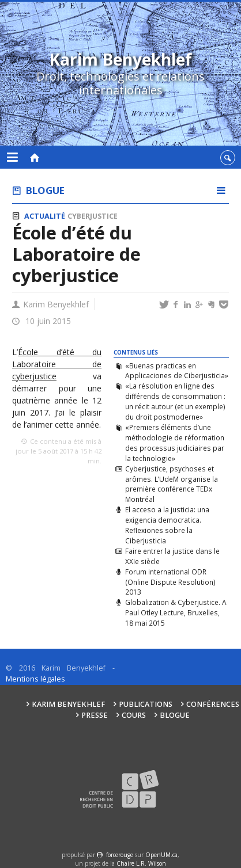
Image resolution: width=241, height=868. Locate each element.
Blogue (45, 190)
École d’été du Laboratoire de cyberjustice (57, 364)
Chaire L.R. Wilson (141, 863)
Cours (134, 715)
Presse (95, 715)
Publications (146, 704)
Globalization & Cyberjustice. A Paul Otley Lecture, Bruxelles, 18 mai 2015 (176, 612)
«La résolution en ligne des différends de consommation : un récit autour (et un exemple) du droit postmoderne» (175, 401)
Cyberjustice (93, 216)
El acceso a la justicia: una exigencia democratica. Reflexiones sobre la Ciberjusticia (167, 525)
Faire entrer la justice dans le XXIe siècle (172, 556)
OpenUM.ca (161, 855)
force (120, 855)
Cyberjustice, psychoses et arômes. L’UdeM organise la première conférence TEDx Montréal (172, 484)
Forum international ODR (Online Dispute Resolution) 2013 (170, 582)
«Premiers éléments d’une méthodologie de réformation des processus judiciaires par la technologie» (175, 443)
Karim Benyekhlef (68, 704)
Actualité (45, 216)
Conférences (213, 704)
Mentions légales (35, 679)
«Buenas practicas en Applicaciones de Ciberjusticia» (177, 371)
